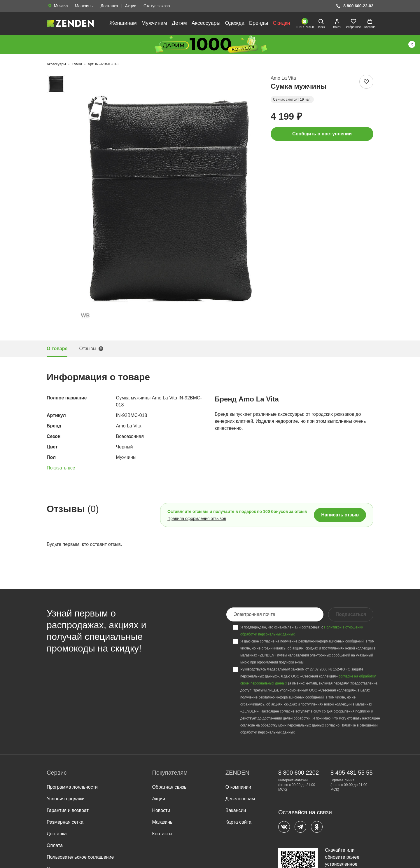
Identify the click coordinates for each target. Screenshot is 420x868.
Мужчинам (154, 23)
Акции (131, 6)
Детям (179, 23)
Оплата (55, 845)
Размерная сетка (65, 822)
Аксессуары (206, 23)
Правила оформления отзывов (197, 518)
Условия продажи (66, 799)
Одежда (235, 23)
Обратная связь (169, 787)
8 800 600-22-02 (355, 6)
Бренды (259, 23)
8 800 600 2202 (299, 773)
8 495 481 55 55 (352, 773)
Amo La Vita (283, 78)
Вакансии (236, 810)
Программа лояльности (72, 787)
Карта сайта (238, 822)
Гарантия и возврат (68, 810)
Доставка (109, 6)
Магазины (84, 6)
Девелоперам (240, 799)
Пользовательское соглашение (80, 857)
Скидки (281, 23)
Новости (161, 810)
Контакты (162, 834)
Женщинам (123, 23)
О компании (238, 787)
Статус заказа (157, 6)
